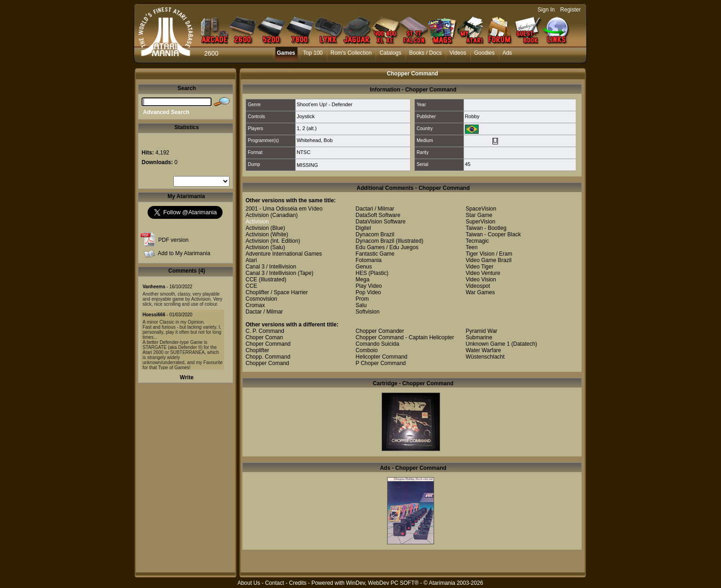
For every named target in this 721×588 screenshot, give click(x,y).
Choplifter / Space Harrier (277, 292)
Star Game (479, 215)
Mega (362, 280)
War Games (481, 292)
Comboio (366, 350)
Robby (472, 116)
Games (286, 53)
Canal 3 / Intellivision (271, 267)
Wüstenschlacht (485, 357)
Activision (257, 215)
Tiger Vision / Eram (489, 254)
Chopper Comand (267, 363)
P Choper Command (381, 363)
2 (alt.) (309, 128)
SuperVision (481, 222)
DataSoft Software (378, 215)
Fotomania (369, 260)
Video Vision (481, 280)
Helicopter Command (381, 357)
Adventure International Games (284, 254)
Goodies (484, 53)
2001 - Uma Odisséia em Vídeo (284, 209)
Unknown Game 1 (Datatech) (501, 344)
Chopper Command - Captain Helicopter (405, 337)
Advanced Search (166, 112)
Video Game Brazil (489, 260)
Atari (251, 260)
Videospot (478, 286)
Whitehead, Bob (315, 140)
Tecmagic (478, 241)
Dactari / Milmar (375, 209)
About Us (249, 583)
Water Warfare (484, 350)
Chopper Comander (380, 331)
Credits (298, 583)
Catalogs (390, 53)
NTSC (303, 152)
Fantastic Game (375, 254)
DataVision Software (381, 222)
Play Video (369, 286)
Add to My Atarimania (184, 253)
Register (570, 10)
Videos (458, 53)
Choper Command (268, 344)
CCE (251, 280)
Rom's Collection (351, 53)
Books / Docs (426, 53)
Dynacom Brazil (375, 234)
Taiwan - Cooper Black (493, 234)
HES (361, 273)
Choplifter (257, 350)
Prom (362, 299)
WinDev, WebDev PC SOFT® (383, 583)
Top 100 (313, 53)
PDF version (173, 240)
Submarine (479, 337)
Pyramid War (482, 331)
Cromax (255, 305)
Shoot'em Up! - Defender (324, 104)
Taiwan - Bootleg (486, 228)
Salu (361, 305)
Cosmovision (261, 299)
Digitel (363, 228)
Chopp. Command (268, 357)
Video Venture (483, 273)
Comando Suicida (377, 344)
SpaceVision (481, 209)
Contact (274, 583)
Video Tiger (480, 267)
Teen (472, 247)
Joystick (306, 116)
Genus (363, 267)
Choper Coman (264, 337)
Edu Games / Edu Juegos (387, 247)
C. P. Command (265, 331)
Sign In (546, 10)
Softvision (367, 312)
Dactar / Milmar (264, 312)
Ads (507, 53)
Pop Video (368, 292)
